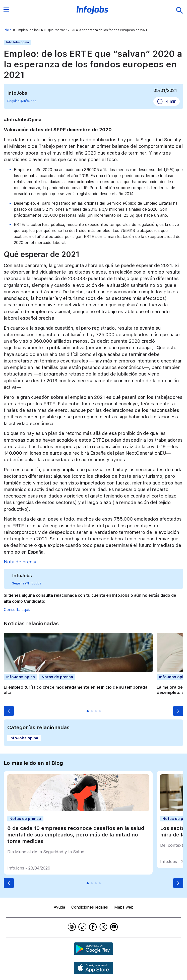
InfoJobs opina (18, 42)
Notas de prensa (57, 677)
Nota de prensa (21, 562)
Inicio (8, 30)
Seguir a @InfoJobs (22, 101)
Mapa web (124, 907)
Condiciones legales (90, 907)
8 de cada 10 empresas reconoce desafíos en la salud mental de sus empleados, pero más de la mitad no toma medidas (76, 835)
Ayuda (59, 907)
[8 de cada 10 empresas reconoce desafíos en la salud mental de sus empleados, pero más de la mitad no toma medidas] (78, 810)
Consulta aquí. (17, 610)
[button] (9, 711)
